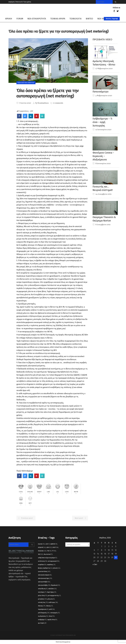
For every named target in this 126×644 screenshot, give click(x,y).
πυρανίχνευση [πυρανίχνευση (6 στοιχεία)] (43, 609)
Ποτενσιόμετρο (100, 92)
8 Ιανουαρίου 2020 (102, 164)
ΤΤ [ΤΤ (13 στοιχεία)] (54, 551)
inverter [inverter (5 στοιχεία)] (41, 544)
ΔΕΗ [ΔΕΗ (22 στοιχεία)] (49, 547)
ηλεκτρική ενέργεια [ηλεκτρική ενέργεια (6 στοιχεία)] (45, 575)
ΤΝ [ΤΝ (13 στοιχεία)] (49, 551)
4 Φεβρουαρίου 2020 (102, 96)
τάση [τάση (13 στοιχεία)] (52, 616)
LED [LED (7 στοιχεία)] (48, 544)
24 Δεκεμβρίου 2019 (102, 194)
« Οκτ (95, 564)
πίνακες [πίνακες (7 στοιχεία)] (49, 606)
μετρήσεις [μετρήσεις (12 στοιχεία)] (42, 599)
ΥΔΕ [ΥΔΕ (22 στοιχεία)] (40, 554)
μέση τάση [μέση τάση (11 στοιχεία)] (42, 595)
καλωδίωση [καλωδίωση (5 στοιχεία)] (43, 589)
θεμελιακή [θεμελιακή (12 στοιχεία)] (55, 585)
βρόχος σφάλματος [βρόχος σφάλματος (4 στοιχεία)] (45, 568)
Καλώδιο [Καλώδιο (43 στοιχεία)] (42, 551)
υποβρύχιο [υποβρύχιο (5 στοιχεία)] (42, 620)
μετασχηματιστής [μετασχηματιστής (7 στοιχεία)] (54, 595)
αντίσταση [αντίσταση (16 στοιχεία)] (43, 561)
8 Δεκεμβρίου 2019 (101, 225)
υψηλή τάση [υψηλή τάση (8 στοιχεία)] (52, 620)
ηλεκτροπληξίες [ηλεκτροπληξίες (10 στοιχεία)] (44, 585)
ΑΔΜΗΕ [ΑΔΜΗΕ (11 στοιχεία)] (54, 544)
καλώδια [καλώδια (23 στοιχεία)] (52, 589)
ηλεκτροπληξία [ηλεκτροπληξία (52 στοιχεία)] (44, 582)
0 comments (58, 103)
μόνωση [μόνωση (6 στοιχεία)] (51, 599)
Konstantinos (43, 103)
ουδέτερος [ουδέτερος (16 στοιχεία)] (53, 602)
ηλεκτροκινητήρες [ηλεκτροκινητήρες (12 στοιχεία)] (45, 578)
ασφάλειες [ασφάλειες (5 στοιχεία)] (51, 565)
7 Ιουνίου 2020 (24, 103)
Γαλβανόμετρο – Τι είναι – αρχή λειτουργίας (102, 122)
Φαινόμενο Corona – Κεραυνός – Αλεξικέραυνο (103, 156)
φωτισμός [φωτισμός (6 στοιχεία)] (42, 623)
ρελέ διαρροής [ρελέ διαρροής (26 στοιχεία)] (44, 613)
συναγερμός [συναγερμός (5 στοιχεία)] (55, 613)
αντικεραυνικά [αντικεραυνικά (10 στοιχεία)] (54, 561)
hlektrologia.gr (27, 471)
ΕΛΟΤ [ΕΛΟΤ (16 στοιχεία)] (55, 547)
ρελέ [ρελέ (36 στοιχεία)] (52, 609)
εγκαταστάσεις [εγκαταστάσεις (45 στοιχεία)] (44, 571)
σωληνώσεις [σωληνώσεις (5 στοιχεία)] (43, 616)
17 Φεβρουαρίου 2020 (103, 69)
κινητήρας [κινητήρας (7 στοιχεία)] (42, 592)
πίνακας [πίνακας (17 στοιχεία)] (42, 606)
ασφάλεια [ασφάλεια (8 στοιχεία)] (42, 565)
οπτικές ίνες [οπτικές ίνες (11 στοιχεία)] (43, 602)
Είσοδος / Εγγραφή (112, 19)
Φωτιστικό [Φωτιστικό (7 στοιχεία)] (48, 554)
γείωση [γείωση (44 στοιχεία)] (56, 568)
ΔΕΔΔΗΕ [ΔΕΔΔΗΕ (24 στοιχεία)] (42, 547)
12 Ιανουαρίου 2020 (102, 130)
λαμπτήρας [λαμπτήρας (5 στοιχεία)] (52, 592)
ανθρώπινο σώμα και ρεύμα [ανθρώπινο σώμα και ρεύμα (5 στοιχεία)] (47, 558)
